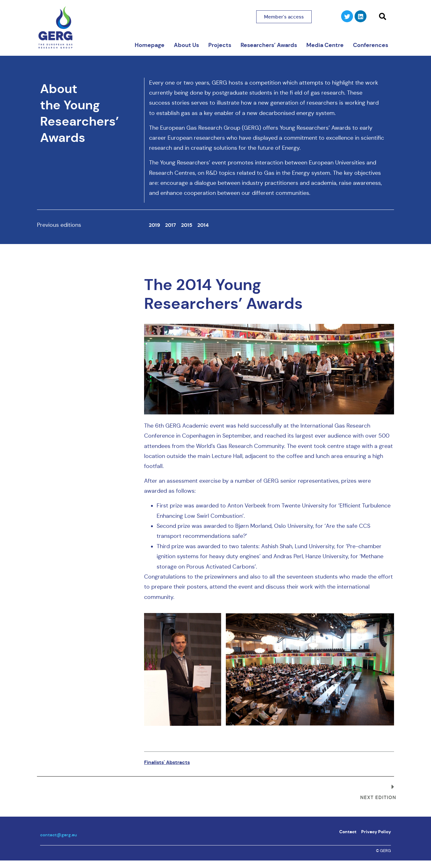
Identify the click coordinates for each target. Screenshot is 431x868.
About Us (186, 45)
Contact (348, 832)
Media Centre (325, 45)
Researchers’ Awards (269, 45)
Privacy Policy (376, 832)
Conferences (371, 45)
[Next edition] (393, 787)
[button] (382, 17)
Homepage (150, 45)
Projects (220, 45)
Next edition (378, 797)
